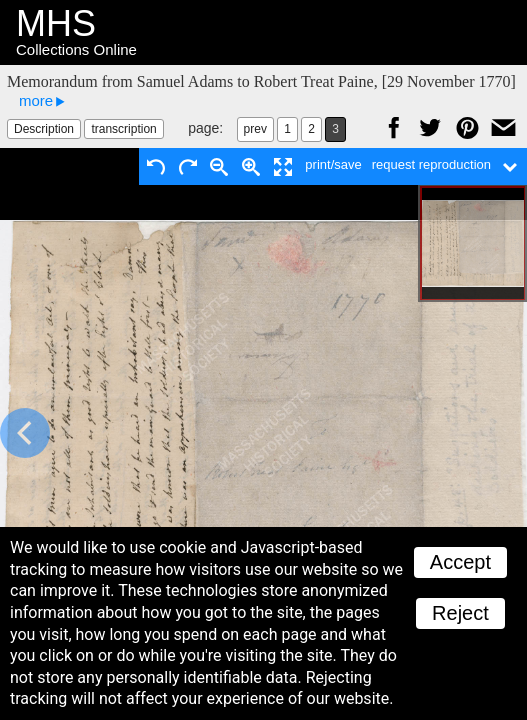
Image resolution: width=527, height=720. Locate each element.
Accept (460, 562)
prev (255, 129)
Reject (460, 613)
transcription (123, 129)
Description (44, 129)
